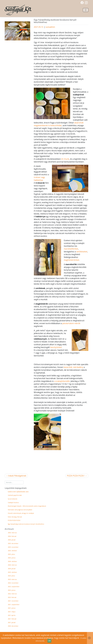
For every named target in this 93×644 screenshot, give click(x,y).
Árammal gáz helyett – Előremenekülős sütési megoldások (27, 506)
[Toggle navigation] (86, 10)
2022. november (13, 583)
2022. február (12, 597)
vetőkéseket (82, 252)
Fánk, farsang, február (15, 517)
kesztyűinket (56, 347)
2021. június (12, 608)
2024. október (12, 561)
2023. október (12, 572)
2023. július (11, 576)
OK (49, 641)
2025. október (12, 551)
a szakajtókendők (62, 381)
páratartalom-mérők (71, 323)
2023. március (12, 579)
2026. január (12, 540)
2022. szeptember (14, 587)
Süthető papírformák (15, 495)
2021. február (12, 619)
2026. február (12, 536)
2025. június (12, 558)
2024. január (12, 569)
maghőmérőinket (72, 260)
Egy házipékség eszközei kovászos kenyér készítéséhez (26, 524)
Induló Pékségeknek (17, 476)
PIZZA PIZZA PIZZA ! (76, 476)
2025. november (13, 547)
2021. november (13, 601)
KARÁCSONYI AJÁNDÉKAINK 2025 (18, 492)
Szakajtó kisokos (13, 502)
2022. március (12, 594)
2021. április (12, 615)
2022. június (12, 590)
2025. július (11, 554)
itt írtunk (65, 159)
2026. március (12, 533)
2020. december (13, 626)
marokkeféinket (71, 249)
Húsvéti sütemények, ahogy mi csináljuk (21, 513)
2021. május (12, 612)
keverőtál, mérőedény (73, 367)
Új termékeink (13, 499)
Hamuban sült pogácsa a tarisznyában (20, 510)
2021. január (12, 622)
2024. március (12, 565)
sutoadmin (50, 27)
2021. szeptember (14, 604)
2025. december (13, 543)
